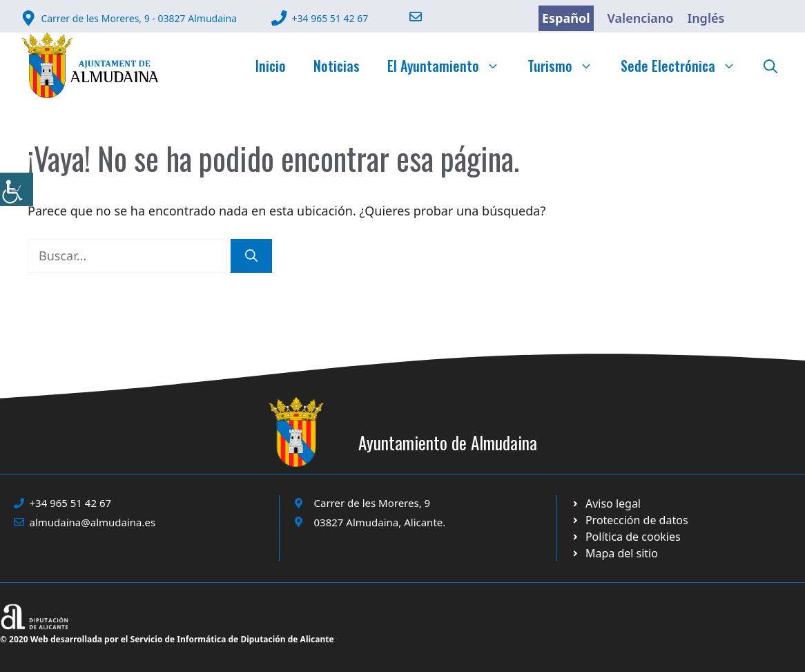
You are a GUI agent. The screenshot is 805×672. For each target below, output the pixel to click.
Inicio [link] (271, 66)
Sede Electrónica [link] (685, 66)
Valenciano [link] (641, 18)
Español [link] (566, 18)
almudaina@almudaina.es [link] (93, 522)
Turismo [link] (567, 66)
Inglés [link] (706, 18)
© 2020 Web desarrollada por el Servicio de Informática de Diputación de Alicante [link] (167, 639)
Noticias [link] (337, 66)
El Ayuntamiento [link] (450, 66)
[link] (17, 189)
